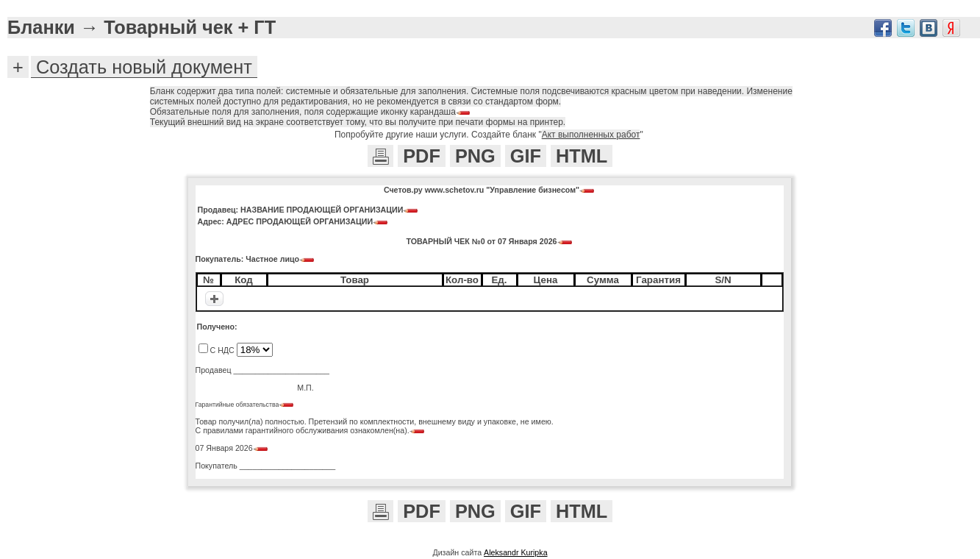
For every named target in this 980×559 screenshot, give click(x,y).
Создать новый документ (144, 67)
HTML (582, 156)
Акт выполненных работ (591, 135)
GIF (526, 156)
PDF (422, 156)
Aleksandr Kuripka (515, 552)
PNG (475, 156)
